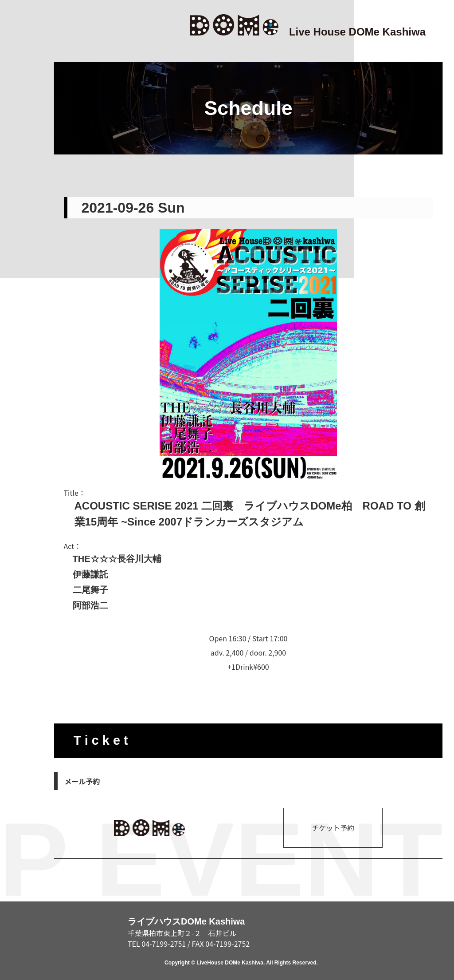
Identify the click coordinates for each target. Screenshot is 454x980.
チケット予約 (333, 828)
